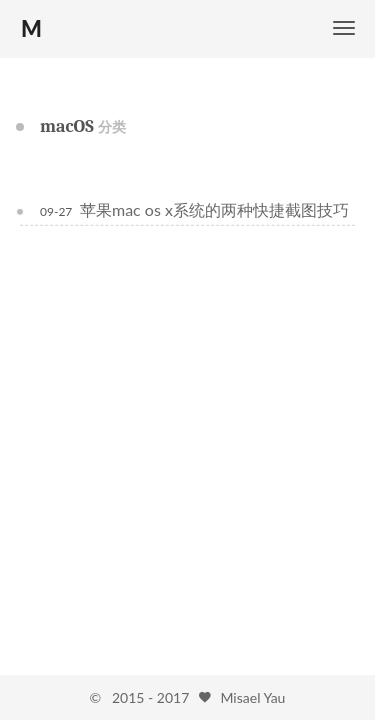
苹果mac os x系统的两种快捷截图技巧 (214, 209)
